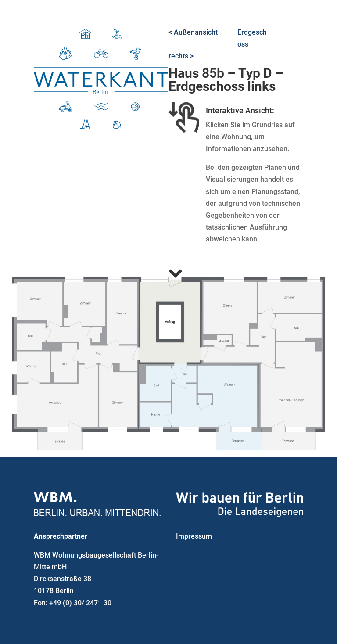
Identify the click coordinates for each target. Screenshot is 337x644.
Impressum (194, 536)
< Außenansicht (193, 32)
